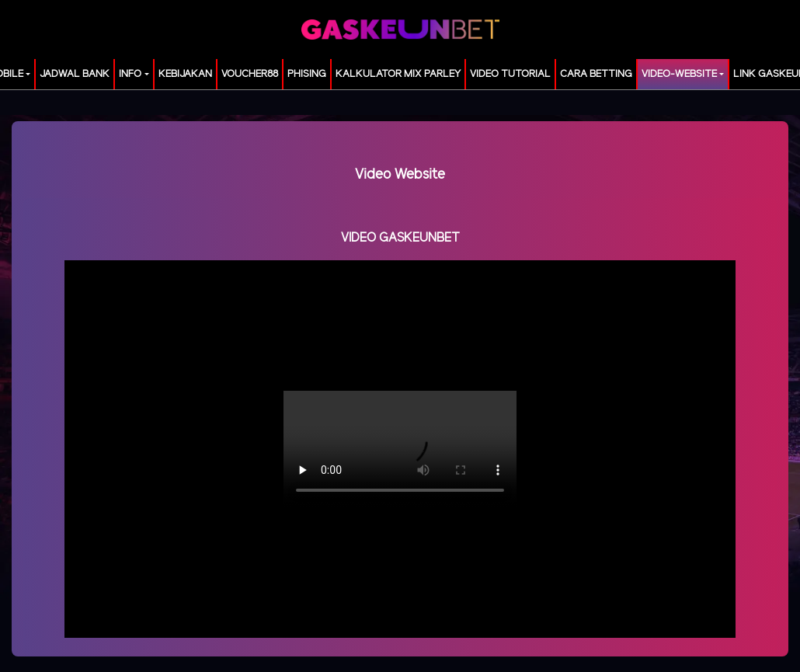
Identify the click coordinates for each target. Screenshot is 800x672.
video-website (679, 74)
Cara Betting (596, 74)
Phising (307, 74)
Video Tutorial (510, 74)
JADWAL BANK (75, 74)
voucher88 (250, 74)
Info (130, 74)
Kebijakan (185, 74)
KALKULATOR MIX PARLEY (398, 74)
